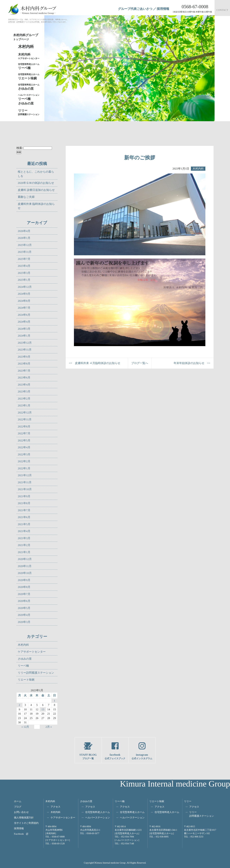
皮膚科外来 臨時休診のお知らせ (36, 206)
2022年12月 (25, 413)
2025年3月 (24, 273)
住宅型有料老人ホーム (98, 812)
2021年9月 (24, 496)
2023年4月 (24, 385)
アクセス (56, 807)
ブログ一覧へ (140, 363)
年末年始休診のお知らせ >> (192, 363)
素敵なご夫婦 (26, 197)
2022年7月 (24, 433)
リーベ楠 (30, 66)
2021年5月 (24, 524)
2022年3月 (24, 454)
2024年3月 (24, 329)
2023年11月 (25, 350)
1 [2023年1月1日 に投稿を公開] (54, 701)
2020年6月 (24, 601)
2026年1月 (24, 238)
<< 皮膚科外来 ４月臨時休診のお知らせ (95, 363)
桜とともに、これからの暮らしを (36, 174)
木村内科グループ (28, 37)
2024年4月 (24, 322)
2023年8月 (24, 364)
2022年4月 (24, 447)
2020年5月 (24, 608)
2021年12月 (25, 475)
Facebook (19, 834)
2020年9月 (24, 580)
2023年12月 (25, 343)
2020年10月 (25, 573)
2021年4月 (24, 531)
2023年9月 (24, 357)
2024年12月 (25, 287)
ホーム (18, 801)
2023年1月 (24, 405)
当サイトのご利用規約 (26, 823)
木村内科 (23, 645)
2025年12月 (25, 245)
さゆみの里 (25, 659)
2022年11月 (25, 419)
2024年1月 (24, 336)
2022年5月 (24, 440)
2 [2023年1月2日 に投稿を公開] (19, 705)
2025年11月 (25, 252)
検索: (20, 148)
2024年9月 (24, 294)
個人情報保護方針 (24, 817)
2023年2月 (24, 399)
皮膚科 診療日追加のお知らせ (36, 190)
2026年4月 (24, 231)
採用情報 (163, 9)
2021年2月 (24, 545)
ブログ (18, 807)
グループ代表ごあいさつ (135, 9)
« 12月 (25, 727)
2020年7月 (24, 594)
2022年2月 (24, 461)
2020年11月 (25, 566)
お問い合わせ (21, 812)
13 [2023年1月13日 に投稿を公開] (43, 709)
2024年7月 (24, 308)
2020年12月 (25, 559)
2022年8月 (24, 427)
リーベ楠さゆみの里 (30, 99)
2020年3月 (24, 622)
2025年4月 (24, 266)
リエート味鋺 (30, 76)
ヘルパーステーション (98, 817)
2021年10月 (25, 489)
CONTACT (222, 10)
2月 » (49, 727)
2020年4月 (24, 615)
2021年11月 (25, 482)
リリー (188, 801)
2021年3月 (24, 538)
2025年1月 (24, 280)
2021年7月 (24, 510)
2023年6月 (24, 378)
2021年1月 (24, 552)
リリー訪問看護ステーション (36, 673)
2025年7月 (24, 259)
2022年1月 (24, 468)
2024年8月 (24, 301)
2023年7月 (24, 371)
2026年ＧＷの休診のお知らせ (36, 183)
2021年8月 (24, 503)
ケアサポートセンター (32, 652)
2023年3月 (24, 392)
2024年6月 (24, 315)
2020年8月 (24, 587)
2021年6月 (24, 517)
